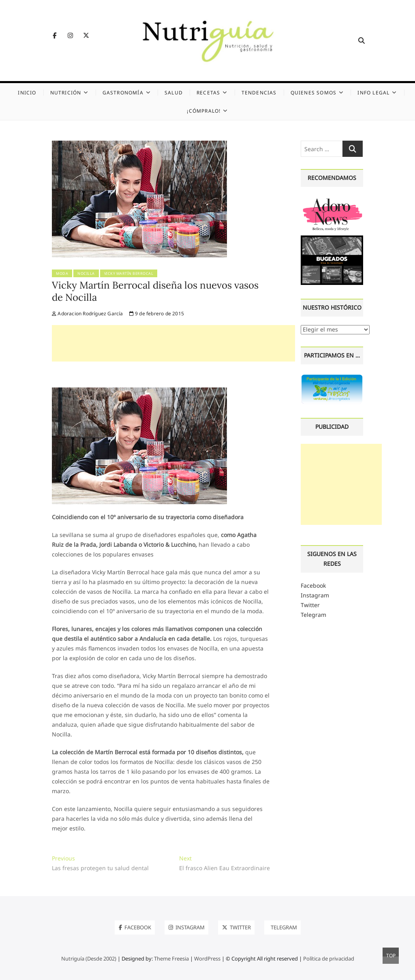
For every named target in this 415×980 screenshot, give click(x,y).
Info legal (373, 93)
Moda (62, 273)
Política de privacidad (329, 959)
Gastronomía (123, 93)
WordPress (207, 959)
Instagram (315, 595)
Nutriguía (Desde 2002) (89, 959)
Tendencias (259, 93)
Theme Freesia (171, 959)
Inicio (27, 93)
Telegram (313, 615)
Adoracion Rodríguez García (88, 313)
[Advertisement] (173, 343)
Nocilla (86, 273)
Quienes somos (314, 93)
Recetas (208, 93)
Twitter (310, 605)
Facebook (313, 585)
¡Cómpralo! (204, 111)
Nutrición (66, 93)
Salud (174, 93)
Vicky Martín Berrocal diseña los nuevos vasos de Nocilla (155, 291)
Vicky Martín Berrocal (129, 273)
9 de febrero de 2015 (157, 313)
